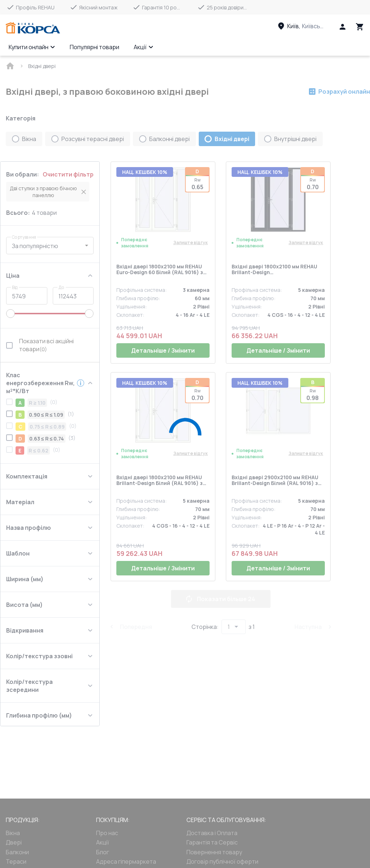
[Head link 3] (307, 26)
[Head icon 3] (360, 27)
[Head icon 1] (343, 27)
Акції (144, 47)
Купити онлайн (32, 47)
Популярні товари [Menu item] (94, 47)
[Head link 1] (33, 28)
